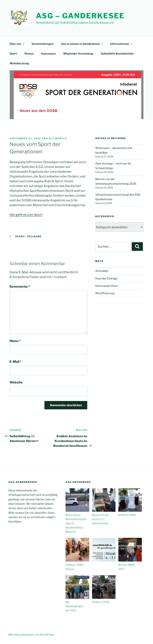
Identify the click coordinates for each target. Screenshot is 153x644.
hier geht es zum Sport (26, 215)
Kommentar (20, 287)
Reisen (29, 53)
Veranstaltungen (43, 44)
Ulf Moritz (58, 138)
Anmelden (102, 271)
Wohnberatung (19, 63)
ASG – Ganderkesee (80, 16)
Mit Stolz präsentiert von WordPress (31, 635)
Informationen (122, 44)
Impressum (48, 53)
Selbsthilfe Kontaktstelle (117, 53)
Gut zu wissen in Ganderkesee (82, 44)
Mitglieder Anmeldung (78, 53)
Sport (13, 53)
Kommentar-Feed (106, 286)
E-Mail (16, 362)
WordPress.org (105, 293)
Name (15, 341)
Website (16, 382)
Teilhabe (34, 236)
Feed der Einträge (106, 278)
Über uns (17, 44)
